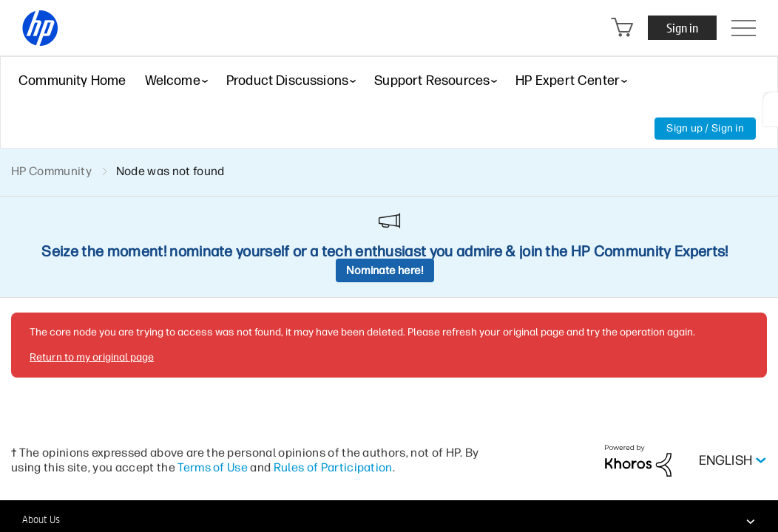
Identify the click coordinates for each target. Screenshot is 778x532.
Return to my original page (92, 357)
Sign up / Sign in (705, 128)
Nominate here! (385, 270)
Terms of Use (213, 467)
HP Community (51, 171)
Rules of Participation (333, 467)
